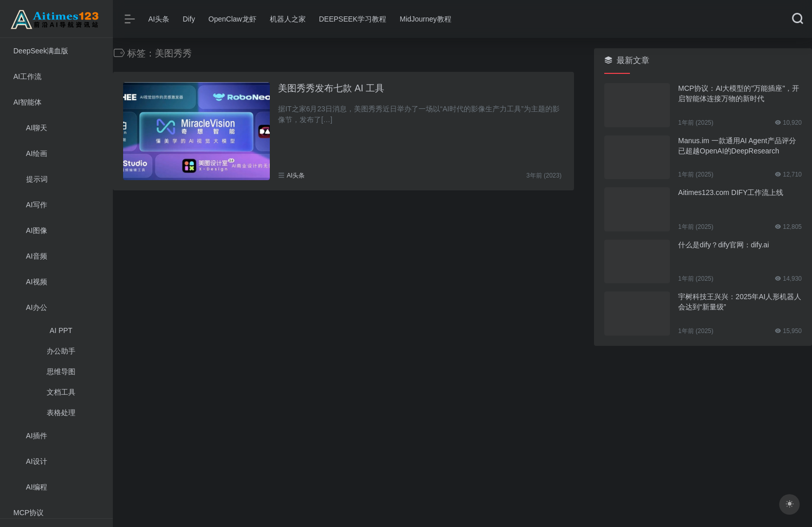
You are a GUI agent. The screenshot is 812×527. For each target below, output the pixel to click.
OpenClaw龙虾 (232, 19)
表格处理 (61, 413)
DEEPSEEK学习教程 (353, 19)
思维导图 (61, 372)
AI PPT (61, 330)
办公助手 (61, 351)
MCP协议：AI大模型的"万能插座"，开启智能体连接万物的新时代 (739, 93)
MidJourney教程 (425, 19)
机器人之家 (288, 19)
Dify (189, 19)
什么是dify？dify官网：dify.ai (724, 245)
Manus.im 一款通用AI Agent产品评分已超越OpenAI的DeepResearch (737, 146)
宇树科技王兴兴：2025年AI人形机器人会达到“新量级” (740, 302)
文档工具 (61, 392)
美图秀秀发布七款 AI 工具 (331, 88)
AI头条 (159, 19)
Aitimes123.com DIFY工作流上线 (731, 192)
